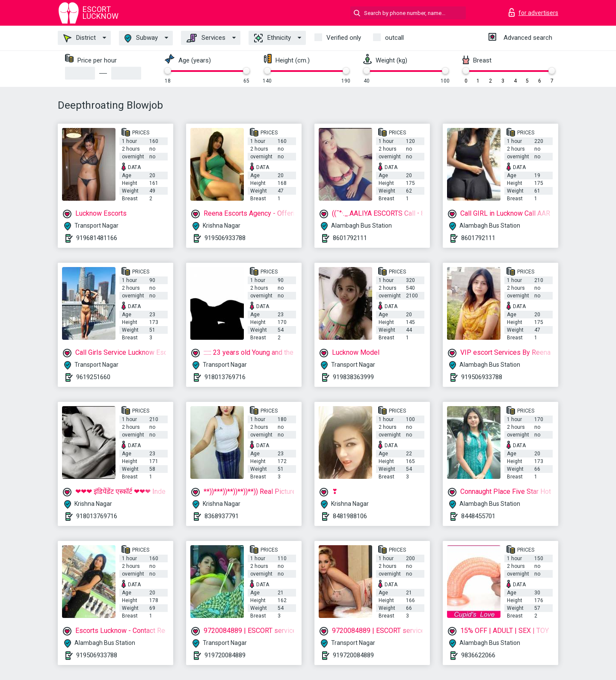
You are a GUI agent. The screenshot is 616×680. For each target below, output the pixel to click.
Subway (141, 38)
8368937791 (222, 516)
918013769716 (225, 377)
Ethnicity (272, 38)
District (80, 38)
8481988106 (350, 516)
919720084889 (225, 655)
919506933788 (225, 238)
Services (206, 38)
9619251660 (93, 377)
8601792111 (350, 238)
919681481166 (97, 238)
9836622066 (478, 655)
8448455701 (478, 516)
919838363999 (353, 377)
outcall (394, 38)
